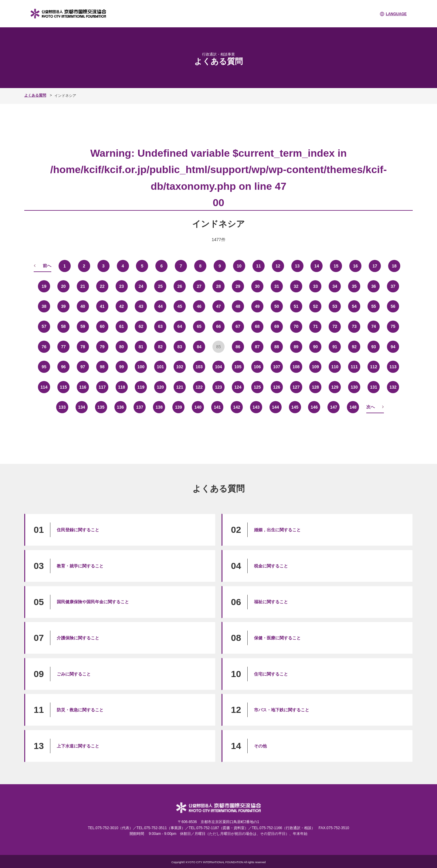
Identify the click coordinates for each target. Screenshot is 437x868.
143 (256, 407)
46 (199, 306)
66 (218, 326)
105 (238, 366)
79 (102, 346)
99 (122, 366)
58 (63, 326)
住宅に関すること (271, 674)
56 (393, 306)
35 (354, 286)
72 (335, 326)
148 (353, 407)
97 (83, 366)
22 (102, 286)
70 (296, 326)
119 (141, 387)
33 (316, 286)
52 (316, 306)
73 (354, 326)
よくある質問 (35, 95)
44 (161, 306)
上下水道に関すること (78, 746)
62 (141, 326)
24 (141, 286)
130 (354, 387)
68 (257, 326)
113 (393, 366)
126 (277, 387)
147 (334, 407)
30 (257, 286)
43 (141, 306)
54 (354, 306)
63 (161, 326)
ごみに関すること (74, 674)
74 (374, 326)
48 (238, 306)
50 (277, 306)
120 (160, 387)
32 (296, 286)
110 (335, 366)
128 (315, 387)
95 (44, 366)
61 (122, 326)
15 (336, 266)
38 (44, 306)
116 (83, 387)
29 (238, 286)
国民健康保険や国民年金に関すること (93, 601)
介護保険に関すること (78, 638)
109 (315, 366)
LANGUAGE (396, 14)
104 (218, 366)
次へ (371, 407)
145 (295, 407)
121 (180, 387)
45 (180, 306)
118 (122, 387)
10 (239, 266)
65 (199, 326)
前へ (47, 265)
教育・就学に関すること (80, 566)
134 (81, 407)
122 (199, 387)
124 (238, 387)
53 (335, 306)
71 (316, 326)
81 (141, 346)
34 (335, 286)
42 (122, 306)
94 (393, 346)
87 (257, 346)
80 (122, 346)
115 (63, 387)
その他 (260, 746)
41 (102, 306)
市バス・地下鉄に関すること (282, 710)
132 (393, 387)
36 (374, 286)
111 (354, 366)
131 (373, 387)
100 (141, 366)
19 (44, 286)
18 (394, 266)
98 (102, 366)
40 (83, 306)
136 (120, 407)
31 (277, 286)
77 (63, 346)
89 (296, 346)
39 (63, 306)
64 (180, 326)
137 (140, 407)
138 (159, 407)
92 (354, 346)
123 (218, 387)
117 (102, 387)
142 (237, 407)
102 (180, 366)
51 (296, 306)
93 (374, 346)
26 (180, 286)
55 (374, 306)
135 (101, 407)
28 (218, 286)
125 (257, 387)
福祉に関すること (271, 601)
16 (355, 266)
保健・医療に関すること (277, 638)
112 (373, 366)
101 (160, 366)
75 (393, 326)
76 (44, 346)
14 (317, 266)
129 (335, 387)
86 (238, 346)
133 (62, 407)
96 (63, 366)
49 (257, 306)
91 (335, 346)
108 (296, 366)
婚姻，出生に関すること (277, 529)
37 (393, 286)
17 (375, 266)
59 (83, 326)
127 (296, 387)
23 (122, 286)
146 (314, 407)
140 (198, 407)
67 (238, 326)
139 (179, 407)
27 (199, 286)
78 (83, 346)
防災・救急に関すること (80, 710)
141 (217, 407)
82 (161, 346)
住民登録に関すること (78, 529)
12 (278, 266)
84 (199, 346)
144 (275, 407)
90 (316, 346)
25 (161, 286)
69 (277, 326)
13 (297, 266)
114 (44, 387)
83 (180, 346)
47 (218, 306)
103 (199, 366)
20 (63, 286)
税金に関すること (271, 566)
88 (277, 346)
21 (83, 286)
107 (277, 366)
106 (257, 366)
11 (259, 266)
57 (44, 326)
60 (102, 326)
